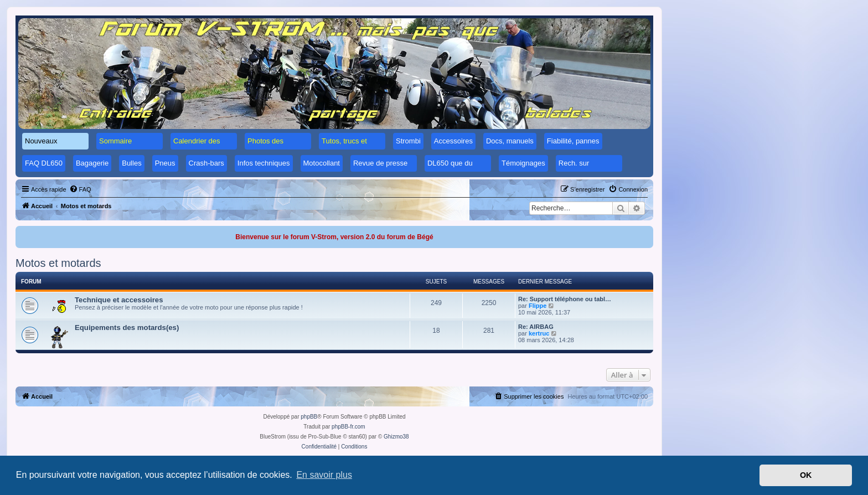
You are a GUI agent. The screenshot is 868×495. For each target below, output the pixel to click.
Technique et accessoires (119, 300)
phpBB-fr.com (348, 427)
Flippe (538, 306)
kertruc (539, 333)
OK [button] (806, 475)
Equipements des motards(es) (127, 328)
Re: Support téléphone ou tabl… (565, 299)
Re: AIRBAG (536, 327)
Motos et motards (58, 263)
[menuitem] (80, 189)
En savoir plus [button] (324, 475)
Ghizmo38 (396, 437)
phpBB (309, 417)
